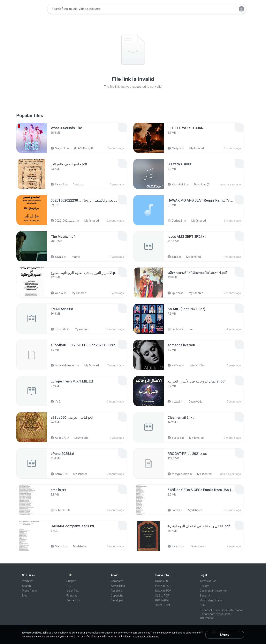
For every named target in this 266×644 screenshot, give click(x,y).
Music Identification (212, 600)
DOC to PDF (162, 581)
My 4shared (194, 148)
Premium (28, 581)
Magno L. (58, 148)
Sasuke (174, 438)
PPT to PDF (162, 600)
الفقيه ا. (174, 402)
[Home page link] (32, 9)
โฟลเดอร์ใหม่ (195, 365)
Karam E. (175, 546)
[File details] (32, 138)
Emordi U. (59, 329)
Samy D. (58, 474)
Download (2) (200, 184)
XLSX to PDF (163, 605)
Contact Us (73, 600)
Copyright (117, 596)
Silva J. (57, 257)
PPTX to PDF (163, 586)
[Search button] (230, 9)
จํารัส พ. (174, 365)
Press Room (30, 591)
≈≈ (189, 329)
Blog (25, 596)
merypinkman (178, 474)
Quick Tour (73, 591)
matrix (74, 257)
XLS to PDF (162, 596)
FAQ (69, 586)
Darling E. (175, 221)
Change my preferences (146, 637)
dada (173, 257)
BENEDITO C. (61, 510)
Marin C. (58, 546)
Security (205, 596)
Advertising (118, 586)
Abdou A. (58, 438)
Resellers (117, 591)
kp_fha (174, 293)
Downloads (193, 402)
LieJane (175, 329)
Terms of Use (208, 581)
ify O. (56, 402)
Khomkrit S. (177, 184)
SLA (202, 605)
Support (71, 581)
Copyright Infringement (214, 591)
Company (117, 581)
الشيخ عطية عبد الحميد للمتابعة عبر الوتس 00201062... (63, 221)
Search (26, 586)
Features (72, 596)
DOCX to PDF (163, 591)
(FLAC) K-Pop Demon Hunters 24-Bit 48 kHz (83, 148)
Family (174, 510)
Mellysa (174, 148)
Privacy (204, 586)
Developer (117, 600)
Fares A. (58, 184)
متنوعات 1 (77, 184)
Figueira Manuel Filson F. (63, 365)
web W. (57, 293)
